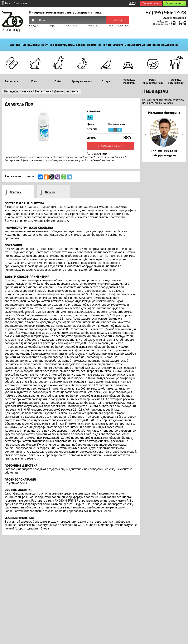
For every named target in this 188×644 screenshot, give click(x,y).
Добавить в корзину (110, 146)
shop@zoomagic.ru (164, 156)
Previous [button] (146, 135)
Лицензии (93, 26)
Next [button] (183, 135)
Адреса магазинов (175, 18)
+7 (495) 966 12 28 (164, 151)
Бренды (33, 26)
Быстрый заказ (151, 3)
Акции (52, 26)
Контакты (71, 26)
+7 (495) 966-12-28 (166, 13)
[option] (164, 134)
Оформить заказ (175, 3)
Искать (118, 20)
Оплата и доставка (119, 26)
